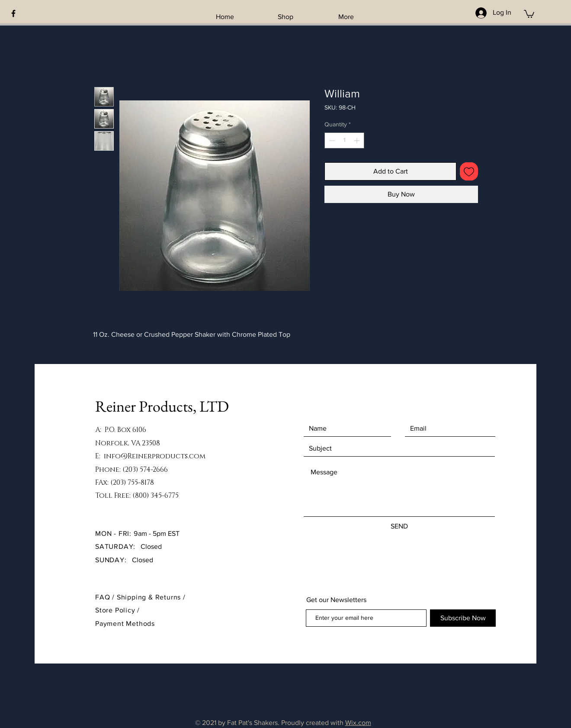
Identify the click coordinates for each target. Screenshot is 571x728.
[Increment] (358, 140)
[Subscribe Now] (463, 618)
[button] (529, 13)
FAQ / (106, 597)
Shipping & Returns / (151, 597)
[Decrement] (331, 140)
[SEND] (399, 526)
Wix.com (358, 723)
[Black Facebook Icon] (13, 13)
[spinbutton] (344, 140)
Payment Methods (125, 623)
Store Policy (116, 610)
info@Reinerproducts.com (155, 456)
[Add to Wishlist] (469, 171)
